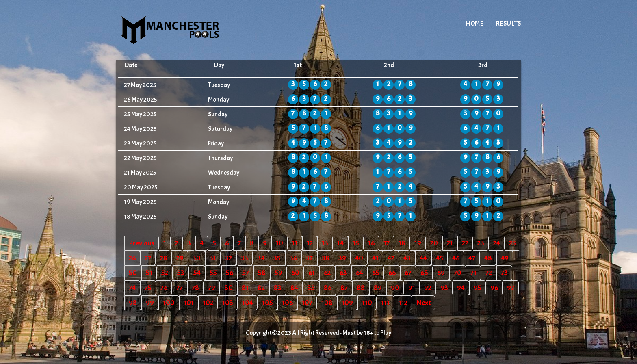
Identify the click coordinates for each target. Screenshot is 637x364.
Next (424, 303)
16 (371, 243)
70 (458, 273)
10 (279, 243)
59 (278, 273)
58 (262, 273)
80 (229, 288)
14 (340, 243)
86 (328, 288)
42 (391, 258)
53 (181, 273)
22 (465, 243)
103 (228, 303)
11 (295, 243)
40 (359, 258)
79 (212, 288)
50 (133, 273)
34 (261, 258)
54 (197, 273)
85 (311, 288)
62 (327, 273)
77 (180, 288)
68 (424, 273)
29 (180, 258)
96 (494, 288)
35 (277, 258)
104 (248, 303)
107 (307, 303)
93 (444, 288)
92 (428, 288)
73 (504, 273)
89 (378, 288)
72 (489, 273)
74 (132, 288)
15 (356, 243)
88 (361, 288)
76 (164, 288)
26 (132, 258)
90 (395, 288)
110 (367, 303)
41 (375, 258)
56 (230, 273)
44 (423, 258)
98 (133, 303)
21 (450, 243)
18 (402, 243)
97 (511, 288)
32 (229, 258)
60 (295, 273)
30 (197, 258)
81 (245, 288)
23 (481, 243)
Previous (142, 243)
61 (312, 273)
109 (347, 303)
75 (148, 288)
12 (310, 243)
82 (261, 288)
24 (497, 243)
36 (293, 258)
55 (213, 273)
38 (326, 258)
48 (488, 258)
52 (165, 273)
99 (150, 303)
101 (189, 303)
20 (434, 243)
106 (287, 303)
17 (387, 243)
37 (309, 258)
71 (473, 273)
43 (407, 258)
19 (418, 243)
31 (213, 258)
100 (169, 303)
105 (268, 303)
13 (325, 243)
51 (149, 273)
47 (472, 258)
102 (208, 303)
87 (344, 288)
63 (343, 273)
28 (164, 258)
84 (294, 288)
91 (412, 288)
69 (441, 273)
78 (195, 288)
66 (392, 273)
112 (403, 303)
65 (376, 273)
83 (278, 288)
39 (342, 258)
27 (148, 258)
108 (327, 303)
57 (246, 273)
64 (360, 273)
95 (478, 288)
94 (461, 288)
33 (245, 258)
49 (505, 258)
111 (385, 303)
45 (440, 258)
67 (408, 273)
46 (456, 258)
